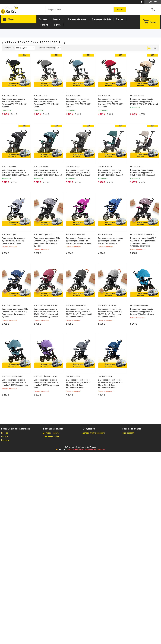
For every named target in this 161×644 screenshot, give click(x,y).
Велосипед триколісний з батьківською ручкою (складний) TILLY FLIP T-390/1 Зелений (79, 103)
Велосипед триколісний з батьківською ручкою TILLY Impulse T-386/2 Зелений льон (15, 382)
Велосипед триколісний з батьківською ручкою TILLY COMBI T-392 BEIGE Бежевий (143, 172)
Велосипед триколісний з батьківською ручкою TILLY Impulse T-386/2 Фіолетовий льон (46, 384)
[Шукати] (120, 10)
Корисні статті (128, 433)
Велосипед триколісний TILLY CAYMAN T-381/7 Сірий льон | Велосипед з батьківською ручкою (47, 242)
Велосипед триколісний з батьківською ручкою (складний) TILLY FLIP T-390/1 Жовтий (15, 103)
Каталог (57, 19)
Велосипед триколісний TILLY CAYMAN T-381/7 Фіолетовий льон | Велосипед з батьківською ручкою (143, 242)
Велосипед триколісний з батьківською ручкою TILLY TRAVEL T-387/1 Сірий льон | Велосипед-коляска (110, 313)
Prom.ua (93, 447)
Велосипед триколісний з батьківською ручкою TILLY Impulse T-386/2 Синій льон (142, 312)
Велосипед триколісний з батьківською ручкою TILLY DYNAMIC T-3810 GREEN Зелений (48, 172)
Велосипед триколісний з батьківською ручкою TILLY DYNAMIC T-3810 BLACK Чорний (15, 172)
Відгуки (57, 25)
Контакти (44, 25)
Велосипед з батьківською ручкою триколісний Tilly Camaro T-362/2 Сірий (14, 241)
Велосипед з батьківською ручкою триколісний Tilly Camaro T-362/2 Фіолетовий (78, 241)
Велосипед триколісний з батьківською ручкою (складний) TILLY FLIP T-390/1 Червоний (111, 103)
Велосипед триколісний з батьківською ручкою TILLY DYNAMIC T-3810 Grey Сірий (78, 172)
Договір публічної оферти (94, 433)
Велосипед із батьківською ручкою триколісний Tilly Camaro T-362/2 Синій (111, 241)
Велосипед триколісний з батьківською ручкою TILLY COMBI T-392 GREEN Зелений (111, 172)
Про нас (120, 19)
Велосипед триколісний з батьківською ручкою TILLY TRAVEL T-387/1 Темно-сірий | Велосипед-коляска (79, 313)
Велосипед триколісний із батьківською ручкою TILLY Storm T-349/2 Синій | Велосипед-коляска (110, 384)
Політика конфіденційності (95, 449)
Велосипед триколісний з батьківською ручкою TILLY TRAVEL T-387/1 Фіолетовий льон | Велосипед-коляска (46, 313)
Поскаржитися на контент (75, 449)
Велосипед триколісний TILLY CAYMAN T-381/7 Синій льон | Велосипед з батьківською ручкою (15, 313)
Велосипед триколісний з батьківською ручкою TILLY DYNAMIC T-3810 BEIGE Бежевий (144, 102)
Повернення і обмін (101, 19)
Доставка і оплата (77, 19)
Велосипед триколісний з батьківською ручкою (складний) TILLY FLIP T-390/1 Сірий (47, 103)
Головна (43, 19)
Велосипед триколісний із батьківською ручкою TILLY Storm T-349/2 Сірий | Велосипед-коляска (78, 384)
